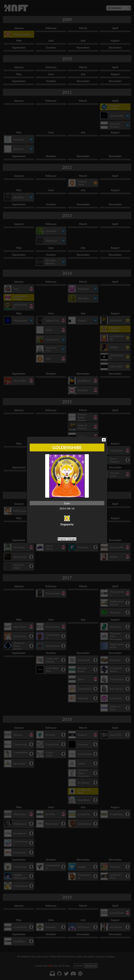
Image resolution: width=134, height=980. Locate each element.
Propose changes (67, 539)
